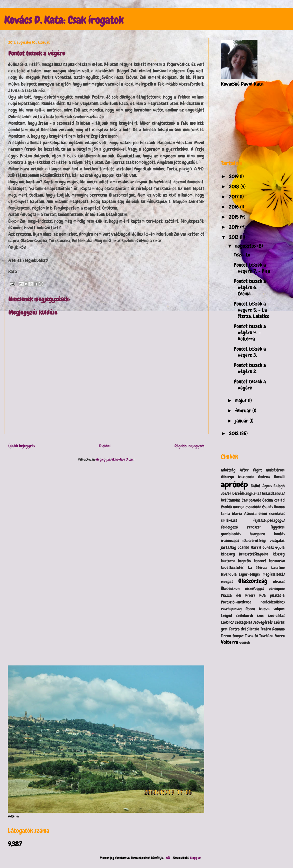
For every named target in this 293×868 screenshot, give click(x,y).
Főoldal (105, 446)
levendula (229, 574)
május (242, 400)
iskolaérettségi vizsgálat (264, 541)
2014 (235, 227)
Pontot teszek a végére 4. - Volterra (250, 332)
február (244, 411)
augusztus (246, 246)
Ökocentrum (231, 589)
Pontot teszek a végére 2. (250, 368)
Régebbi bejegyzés (189, 446)
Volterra (229, 642)
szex (260, 616)
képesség (228, 554)
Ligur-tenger (250, 574)
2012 (234, 433)
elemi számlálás (272, 514)
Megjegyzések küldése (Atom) (115, 459)
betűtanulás (231, 500)
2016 (235, 207)
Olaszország (253, 581)
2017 (234, 197)
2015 (234, 217)
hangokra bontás (267, 534)
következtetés (232, 568)
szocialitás (276, 616)
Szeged (226, 616)
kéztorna (228, 561)
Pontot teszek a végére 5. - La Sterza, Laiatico (252, 310)
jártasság (229, 547)
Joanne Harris (249, 547)
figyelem (278, 527)
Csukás (267, 507)
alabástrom (275, 470)
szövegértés (263, 622)
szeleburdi (245, 616)
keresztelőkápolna (254, 554)
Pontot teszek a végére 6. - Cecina (250, 287)
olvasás (279, 582)
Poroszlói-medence (236, 602)
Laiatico (278, 568)
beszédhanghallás (247, 493)
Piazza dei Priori (238, 595)
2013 (234, 237)
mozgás (227, 582)
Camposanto (251, 500)
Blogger (195, 858)
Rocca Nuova (258, 609)
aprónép (234, 485)
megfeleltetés (274, 574)
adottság (228, 470)
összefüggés (254, 589)
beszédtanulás (273, 493)
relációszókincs (273, 602)
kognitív (245, 561)
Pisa (263, 595)
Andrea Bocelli (271, 477)
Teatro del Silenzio (244, 629)
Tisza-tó (242, 255)
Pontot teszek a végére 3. (250, 352)
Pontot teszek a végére (250, 385)
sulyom (279, 609)
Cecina (268, 500)
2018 (235, 186)
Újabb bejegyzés (22, 446)
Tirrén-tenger (232, 636)
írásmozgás (230, 541)
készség (279, 554)
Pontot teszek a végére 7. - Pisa (252, 268)
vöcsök (245, 643)
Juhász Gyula (274, 547)
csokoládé (253, 507)
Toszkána (266, 636)
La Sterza (257, 568)
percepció (277, 589)
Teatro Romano (273, 629)
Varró (280, 636)
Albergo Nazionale (238, 477)
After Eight (251, 470)
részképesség (231, 609)
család (280, 500)
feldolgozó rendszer (241, 527)
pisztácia (277, 595)
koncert (260, 561)
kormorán (277, 561)
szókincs (227, 622)
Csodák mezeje (233, 507)
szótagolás (244, 622)
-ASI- (168, 858)
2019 (234, 176)
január (242, 421)
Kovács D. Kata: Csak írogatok (64, 20)
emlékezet (229, 520)
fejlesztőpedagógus (269, 520)
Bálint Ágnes (261, 486)
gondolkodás (231, 534)
